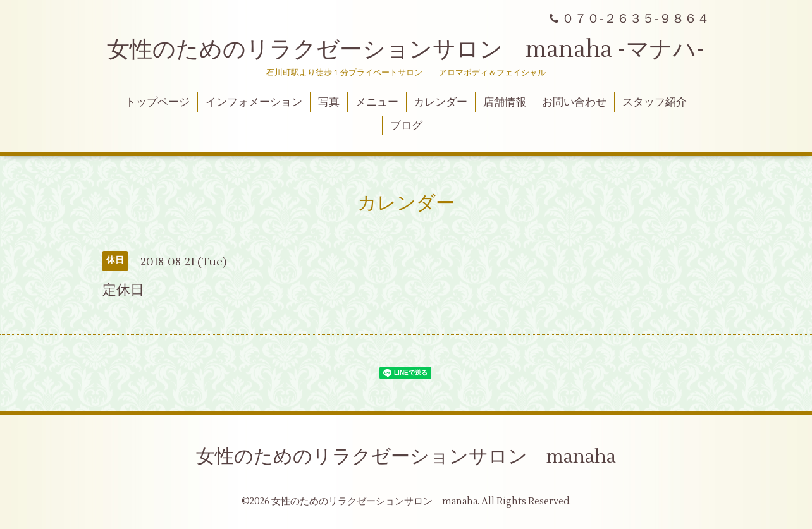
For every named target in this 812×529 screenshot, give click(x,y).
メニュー (377, 102)
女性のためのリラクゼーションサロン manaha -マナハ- (406, 50)
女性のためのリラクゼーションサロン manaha (406, 457)
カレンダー (440, 102)
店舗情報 (505, 102)
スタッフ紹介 (655, 102)
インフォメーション (254, 102)
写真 (329, 102)
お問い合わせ (574, 102)
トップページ (157, 102)
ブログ (406, 126)
